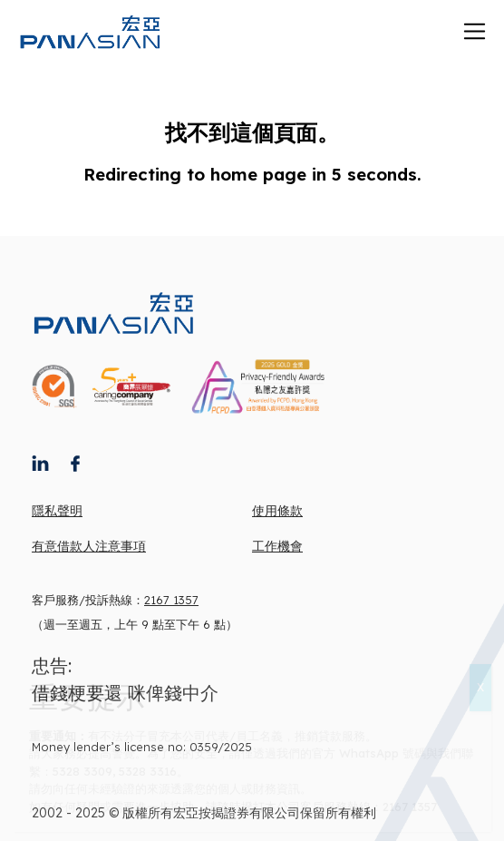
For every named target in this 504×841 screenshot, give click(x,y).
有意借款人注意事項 (89, 546)
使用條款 (277, 511)
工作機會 (277, 546)
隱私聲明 (57, 511)
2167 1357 (171, 600)
